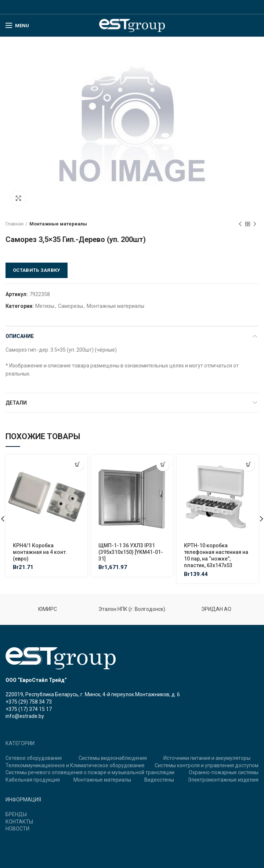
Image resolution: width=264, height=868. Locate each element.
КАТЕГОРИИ (20, 743)
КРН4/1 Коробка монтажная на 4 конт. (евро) (40, 552)
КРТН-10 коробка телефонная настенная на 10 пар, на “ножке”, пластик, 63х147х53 (216, 556)
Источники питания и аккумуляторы (207, 758)
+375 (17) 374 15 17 (29, 709)
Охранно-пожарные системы (224, 772)
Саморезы (70, 306)
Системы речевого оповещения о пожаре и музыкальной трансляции (90, 772)
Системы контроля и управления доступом (207, 765)
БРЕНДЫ (16, 814)
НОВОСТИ (17, 829)
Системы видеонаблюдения (113, 758)
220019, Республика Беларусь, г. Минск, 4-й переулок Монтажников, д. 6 (93, 694)
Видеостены (159, 780)
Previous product (240, 224)
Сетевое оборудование (34, 758)
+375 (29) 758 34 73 (29, 702)
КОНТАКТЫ (19, 822)
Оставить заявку (37, 270)
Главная (15, 224)
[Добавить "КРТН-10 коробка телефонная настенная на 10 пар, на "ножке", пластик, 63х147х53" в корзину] (248, 465)
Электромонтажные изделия (223, 780)
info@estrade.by (25, 716)
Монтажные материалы (58, 224)
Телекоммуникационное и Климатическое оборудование (75, 765)
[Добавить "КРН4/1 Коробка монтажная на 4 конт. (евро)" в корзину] (77, 465)
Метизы (45, 306)
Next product (255, 224)
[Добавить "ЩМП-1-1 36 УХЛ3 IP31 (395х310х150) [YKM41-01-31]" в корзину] (163, 465)
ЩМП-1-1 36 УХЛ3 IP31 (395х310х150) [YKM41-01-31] (131, 552)
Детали (16, 403)
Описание (20, 336)
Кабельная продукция (33, 780)
